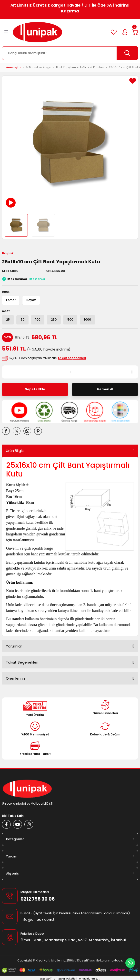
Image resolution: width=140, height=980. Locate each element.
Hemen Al (105, 389)
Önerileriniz (16, 678)
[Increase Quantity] (134, 372)
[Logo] (37, 32)
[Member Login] (125, 32)
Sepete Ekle (35, 389)
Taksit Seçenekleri (22, 662)
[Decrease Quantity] (6, 372)
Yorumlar (14, 646)
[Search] (70, 53)
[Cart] (135, 32)
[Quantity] (70, 372)
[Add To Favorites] (133, 81)
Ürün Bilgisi (15, 451)
